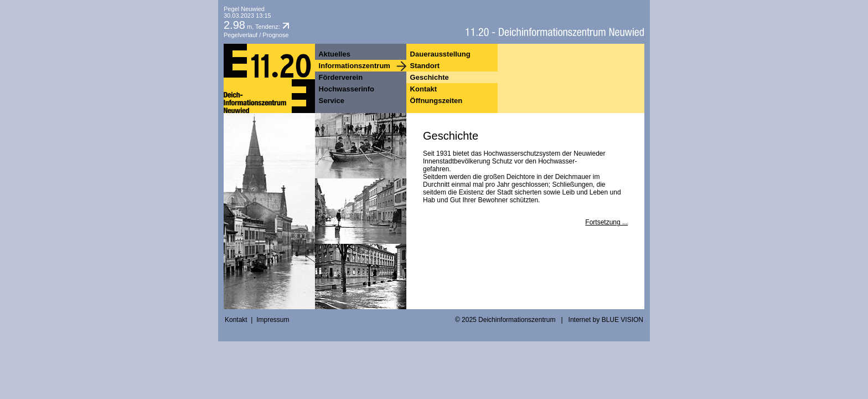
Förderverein (340, 77)
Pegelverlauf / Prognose (256, 35)
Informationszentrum (353, 66)
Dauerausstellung (439, 54)
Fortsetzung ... (606, 222)
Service (330, 101)
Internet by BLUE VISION (606, 320)
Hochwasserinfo (345, 89)
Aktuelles (334, 54)
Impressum (273, 320)
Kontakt (422, 89)
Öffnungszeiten (435, 101)
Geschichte (428, 77)
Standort (424, 66)
